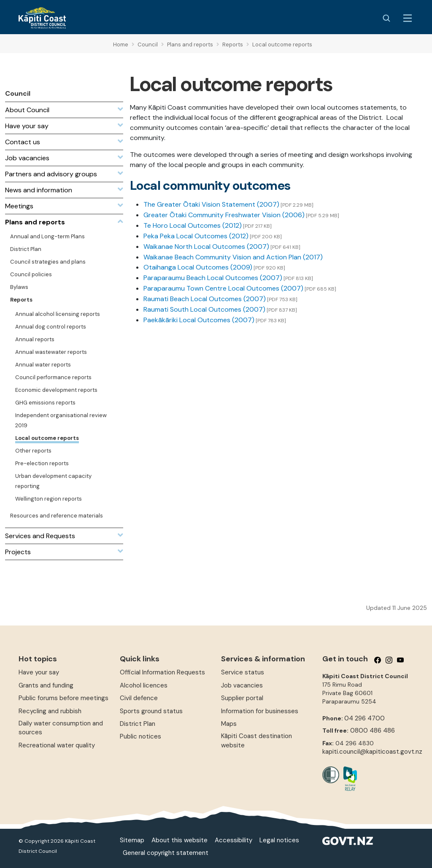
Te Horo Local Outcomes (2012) (193, 225)
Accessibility (234, 840)
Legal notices (279, 840)
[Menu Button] (408, 18)
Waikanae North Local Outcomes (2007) (206, 247)
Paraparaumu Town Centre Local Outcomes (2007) (223, 288)
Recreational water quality (57, 745)
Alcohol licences (144, 685)
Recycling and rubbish (50, 711)
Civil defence (139, 698)
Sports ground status (151, 711)
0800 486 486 (373, 731)
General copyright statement (166, 853)
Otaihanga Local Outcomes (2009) (198, 267)
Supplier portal (242, 698)
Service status (243, 672)
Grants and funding (46, 685)
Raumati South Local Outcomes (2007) (204, 309)
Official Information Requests (162, 672)
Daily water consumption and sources (61, 728)
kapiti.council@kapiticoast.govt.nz (372, 752)
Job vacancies (242, 685)
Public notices (140, 736)
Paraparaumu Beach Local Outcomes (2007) (213, 278)
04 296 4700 (364, 718)
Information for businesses (260, 711)
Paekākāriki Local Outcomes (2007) (199, 320)
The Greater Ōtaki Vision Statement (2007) (211, 204)
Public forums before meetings (63, 698)
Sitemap (132, 840)
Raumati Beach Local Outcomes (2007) (205, 299)
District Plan (138, 724)
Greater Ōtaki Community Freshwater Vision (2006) (224, 215)
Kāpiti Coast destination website (256, 740)
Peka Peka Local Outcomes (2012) (196, 236)
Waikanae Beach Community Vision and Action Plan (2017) (233, 257)
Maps (229, 724)
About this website (180, 840)
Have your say (39, 672)
